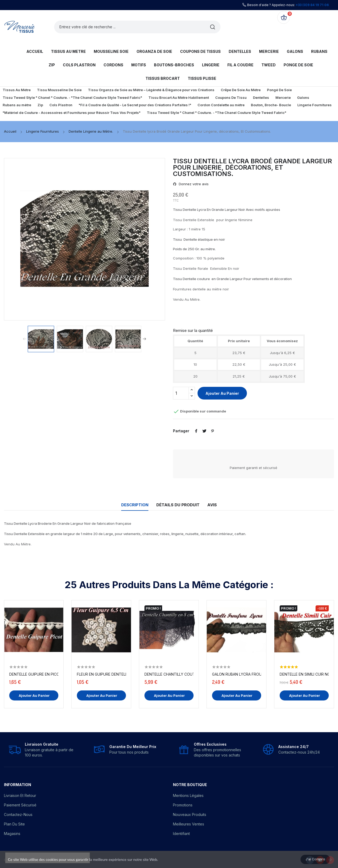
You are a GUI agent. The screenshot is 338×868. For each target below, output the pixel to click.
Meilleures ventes (189, 824)
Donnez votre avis (193, 184)
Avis (218, 505)
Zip (40, 105)
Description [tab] (129, 505)
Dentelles (261, 98)
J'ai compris (311, 858)
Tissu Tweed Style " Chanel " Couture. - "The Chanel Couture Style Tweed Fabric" (72, 98)
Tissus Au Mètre (17, 90)
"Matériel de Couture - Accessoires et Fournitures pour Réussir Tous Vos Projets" (72, 113)
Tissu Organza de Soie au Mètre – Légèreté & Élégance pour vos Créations (151, 90)
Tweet (206, 431)
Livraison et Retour (20, 795)
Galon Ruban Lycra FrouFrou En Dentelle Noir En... (237, 674)
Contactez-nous (18, 814)
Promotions (183, 805)
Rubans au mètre (17, 105)
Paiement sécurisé (20, 805)
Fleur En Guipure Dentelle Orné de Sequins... (101, 674)
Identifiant (181, 834)
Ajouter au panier (222, 393)
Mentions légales (188, 795)
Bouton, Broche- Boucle (271, 105)
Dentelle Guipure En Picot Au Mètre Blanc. (34, 674)
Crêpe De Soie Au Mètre (241, 90)
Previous (22, 339)
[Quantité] (181, 393)
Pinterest (216, 431)
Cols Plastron (61, 105)
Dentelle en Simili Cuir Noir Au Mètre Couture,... (304, 674)
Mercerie (283, 98)
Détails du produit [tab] (178, 505)
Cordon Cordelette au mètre (221, 105)
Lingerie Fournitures (314, 105)
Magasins (12, 834)
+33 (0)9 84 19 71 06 (312, 5)
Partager (197, 431)
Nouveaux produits (190, 814)
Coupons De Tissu (231, 98)
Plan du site (14, 824)
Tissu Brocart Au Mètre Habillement (179, 98)
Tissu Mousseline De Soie (59, 90)
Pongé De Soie (279, 90)
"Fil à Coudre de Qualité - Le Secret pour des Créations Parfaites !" (135, 105)
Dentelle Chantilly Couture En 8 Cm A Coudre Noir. (169, 674)
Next (147, 339)
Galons (303, 98)
